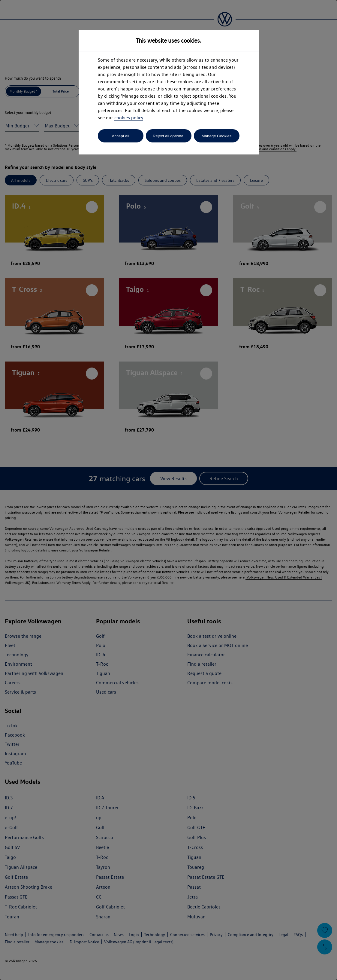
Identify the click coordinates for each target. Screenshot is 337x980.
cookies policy (129, 118)
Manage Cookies (216, 136)
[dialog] (168, 490)
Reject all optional (168, 136)
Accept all (121, 136)
